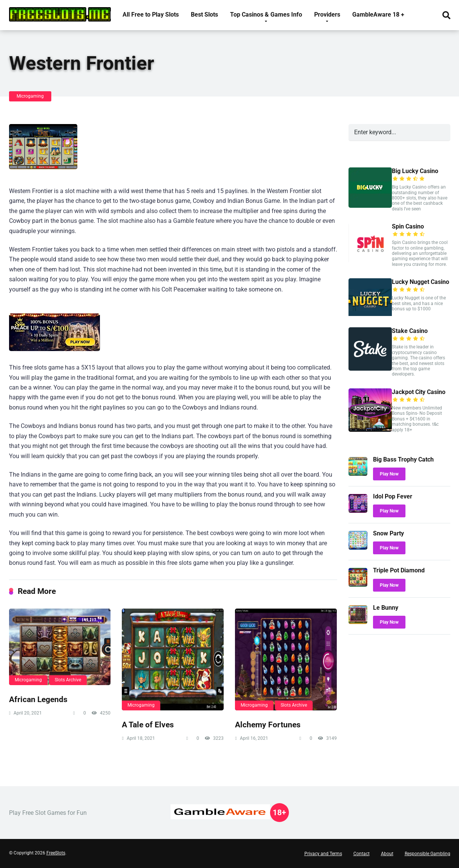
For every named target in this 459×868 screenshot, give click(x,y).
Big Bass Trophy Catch (403, 459)
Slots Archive (68, 680)
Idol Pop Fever (393, 496)
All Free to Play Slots (151, 15)
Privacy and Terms (323, 854)
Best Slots (204, 15)
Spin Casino (408, 226)
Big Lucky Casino (415, 171)
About (387, 854)
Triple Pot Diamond (399, 570)
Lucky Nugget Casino (421, 282)
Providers (327, 15)
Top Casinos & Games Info (266, 15)
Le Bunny (386, 608)
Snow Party (388, 533)
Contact (362, 854)
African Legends (38, 699)
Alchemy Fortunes (268, 725)
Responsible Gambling (428, 854)
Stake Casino (410, 331)
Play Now (389, 474)
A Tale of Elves (148, 725)
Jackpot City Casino (419, 392)
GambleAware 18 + (378, 15)
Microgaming (30, 96)
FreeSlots (56, 853)
